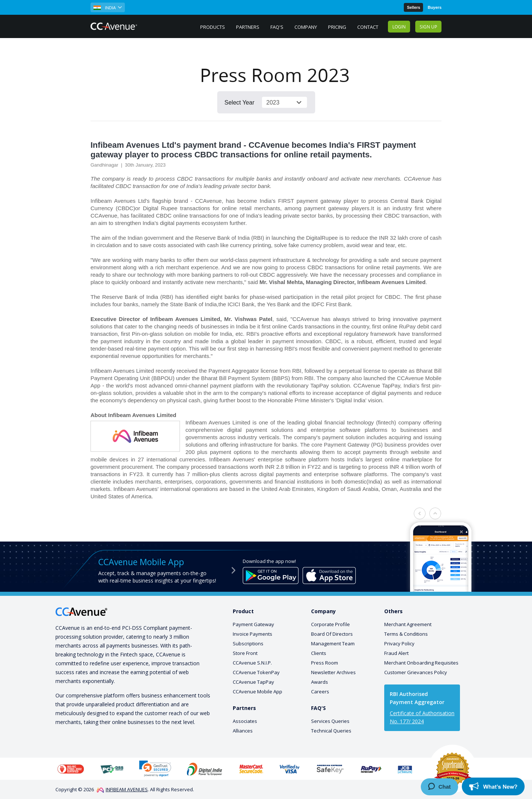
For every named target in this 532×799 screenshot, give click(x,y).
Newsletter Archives (333, 672)
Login (399, 27)
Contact (368, 27)
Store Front (245, 653)
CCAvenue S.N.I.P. (252, 663)
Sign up (428, 27)
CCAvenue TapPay (253, 682)
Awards (320, 682)
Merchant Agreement (408, 624)
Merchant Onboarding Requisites (421, 663)
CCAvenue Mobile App (258, 692)
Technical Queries (331, 731)
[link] (155, 769)
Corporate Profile (330, 624)
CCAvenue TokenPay (256, 672)
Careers (320, 692)
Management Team (333, 643)
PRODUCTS (213, 27)
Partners (248, 27)
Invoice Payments (253, 634)
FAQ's (277, 27)
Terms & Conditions (406, 634)
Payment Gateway (253, 624)
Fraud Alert (396, 653)
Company (306, 27)
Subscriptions (248, 643)
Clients (319, 653)
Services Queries (330, 721)
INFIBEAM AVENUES (122, 789)
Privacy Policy (399, 643)
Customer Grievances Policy (416, 672)
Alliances (243, 731)
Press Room (325, 663)
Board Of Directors (332, 634)
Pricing (337, 27)
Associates (245, 721)
